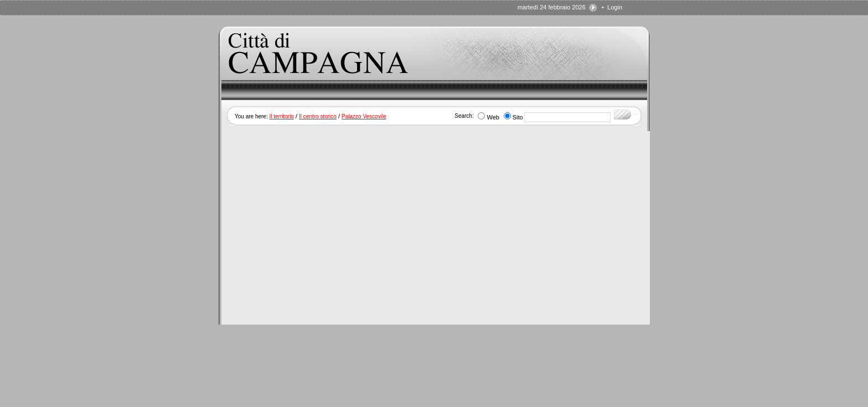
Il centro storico (318, 116)
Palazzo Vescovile (364, 116)
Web (493, 117)
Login (615, 7)
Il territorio (281, 116)
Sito (518, 117)
